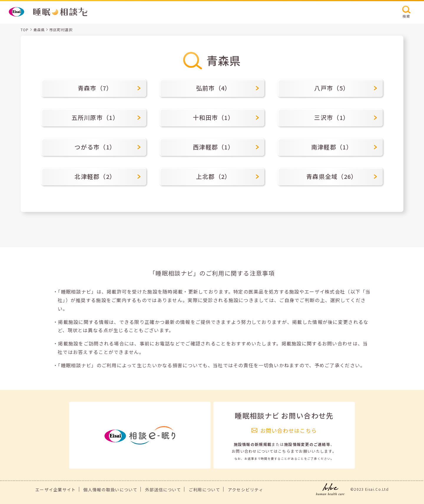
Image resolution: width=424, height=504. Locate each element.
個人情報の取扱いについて (110, 490)
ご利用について (204, 490)
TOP (25, 30)
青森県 (39, 30)
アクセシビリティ (246, 490)
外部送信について (163, 490)
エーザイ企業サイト (56, 490)
